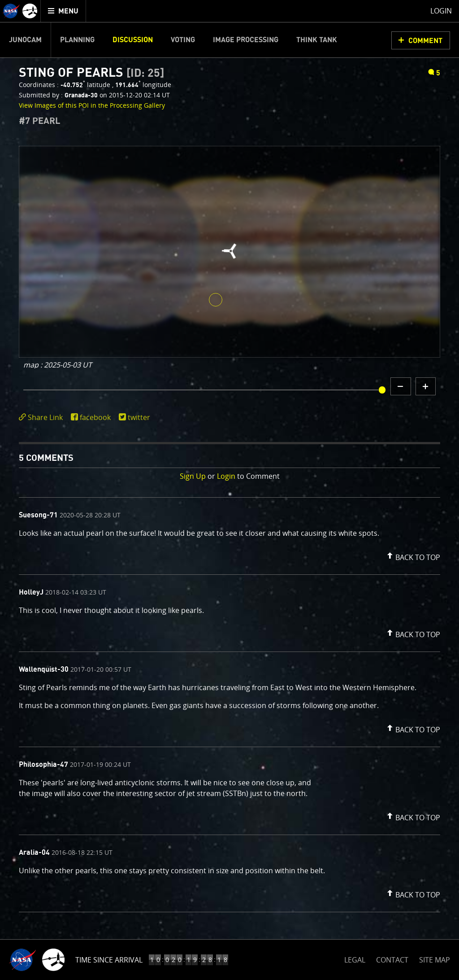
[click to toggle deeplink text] (43, 418)
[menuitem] (63, 11)
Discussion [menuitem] (133, 40)
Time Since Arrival (109, 960)
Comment (425, 41)
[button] (412, 556)
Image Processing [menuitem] (246, 40)
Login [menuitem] (441, 11)
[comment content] (229, 534)
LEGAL (355, 958)
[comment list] (229, 705)
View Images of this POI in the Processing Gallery (92, 105)
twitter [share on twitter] (139, 417)
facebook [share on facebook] (95, 417)
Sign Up (193, 476)
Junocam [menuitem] (25, 40)
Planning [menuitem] (77, 40)
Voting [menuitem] (183, 40)
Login (226, 476)
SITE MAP (435, 960)
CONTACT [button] (392, 960)
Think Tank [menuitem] (317, 40)
